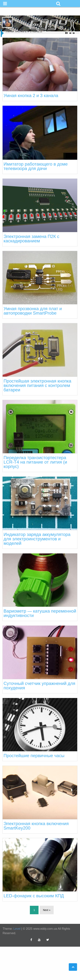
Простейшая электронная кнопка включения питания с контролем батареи (37, 385)
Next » (47, 910)
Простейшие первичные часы (34, 756)
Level (17, 929)
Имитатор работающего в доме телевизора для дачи (36, 166)
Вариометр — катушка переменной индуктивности (40, 613)
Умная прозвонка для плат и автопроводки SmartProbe (33, 311)
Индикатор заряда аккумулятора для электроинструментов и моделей (37, 539)
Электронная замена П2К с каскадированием (31, 239)
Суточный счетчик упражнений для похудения (39, 686)
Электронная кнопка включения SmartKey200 (36, 826)
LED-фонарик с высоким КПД (34, 896)
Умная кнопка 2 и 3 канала (31, 95)
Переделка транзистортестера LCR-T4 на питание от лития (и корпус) (35, 462)
